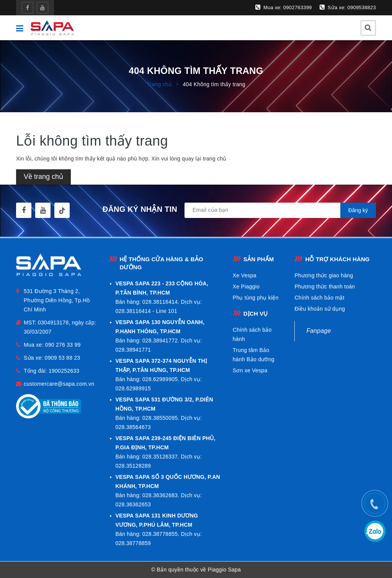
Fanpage (318, 331)
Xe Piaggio (246, 287)
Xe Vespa (245, 275)
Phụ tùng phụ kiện (256, 298)
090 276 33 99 (63, 345)
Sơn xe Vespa (250, 370)
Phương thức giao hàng (324, 275)
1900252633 (64, 371)
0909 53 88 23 (63, 358)
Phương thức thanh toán (325, 287)
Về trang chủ (43, 177)
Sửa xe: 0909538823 (348, 7)
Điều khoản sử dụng (320, 309)
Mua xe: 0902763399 (284, 7)
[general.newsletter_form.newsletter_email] (280, 210)
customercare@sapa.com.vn (59, 384)
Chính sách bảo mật (319, 298)
